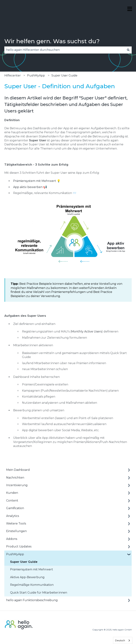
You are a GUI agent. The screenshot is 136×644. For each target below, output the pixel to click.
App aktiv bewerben (28, 187)
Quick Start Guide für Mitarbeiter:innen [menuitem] (39, 593)
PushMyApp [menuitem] (15, 554)
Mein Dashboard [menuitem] (18, 470)
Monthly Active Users (86, 331)
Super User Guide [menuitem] (24, 562)
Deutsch (120, 640)
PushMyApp (36, 75)
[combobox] (65, 50)
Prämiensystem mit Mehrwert (35, 181)
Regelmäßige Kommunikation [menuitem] (32, 585)
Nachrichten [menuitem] (15, 478)
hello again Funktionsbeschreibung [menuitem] (32, 600)
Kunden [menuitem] (12, 493)
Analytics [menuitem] (13, 516)
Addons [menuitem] (12, 539)
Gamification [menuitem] (15, 508)
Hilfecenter (13, 75)
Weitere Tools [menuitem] (16, 523)
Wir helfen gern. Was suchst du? (52, 41)
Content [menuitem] (12, 501)
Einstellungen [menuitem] (16, 531)
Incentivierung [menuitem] (17, 485)
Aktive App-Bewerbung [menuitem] (27, 577)
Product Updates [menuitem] (19, 546)
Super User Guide (64, 75)
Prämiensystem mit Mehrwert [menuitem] (32, 569)
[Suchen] (128, 50)
